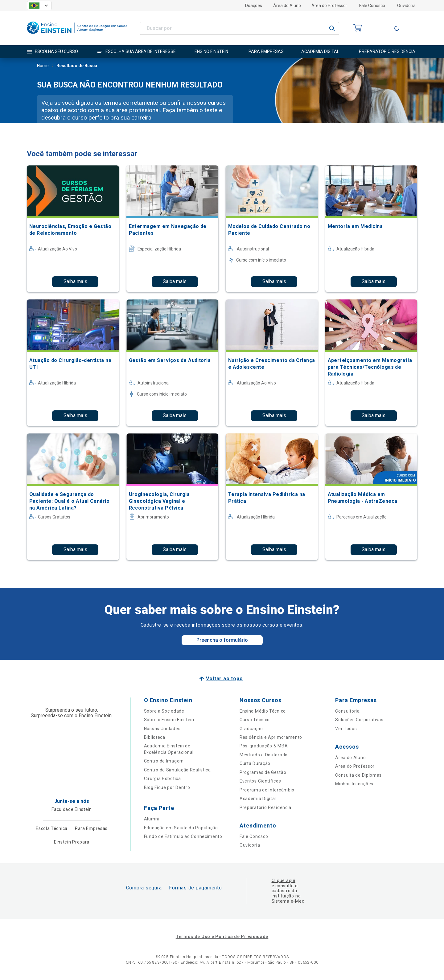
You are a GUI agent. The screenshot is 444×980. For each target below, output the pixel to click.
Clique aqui (284, 880)
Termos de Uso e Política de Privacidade (222, 937)
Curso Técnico (255, 720)
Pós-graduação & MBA (264, 746)
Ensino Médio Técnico (263, 711)
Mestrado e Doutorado (264, 755)
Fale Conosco (372, 6)
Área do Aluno (287, 6)
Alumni (152, 819)
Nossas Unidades (162, 729)
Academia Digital (258, 799)
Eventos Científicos (260, 781)
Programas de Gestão (263, 772)
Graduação (251, 729)
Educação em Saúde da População (181, 828)
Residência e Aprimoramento (271, 737)
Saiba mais (75, 281)
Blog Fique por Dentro (167, 787)
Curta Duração (255, 763)
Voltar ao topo (224, 679)
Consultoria (347, 711)
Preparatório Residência (265, 807)
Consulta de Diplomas (358, 775)
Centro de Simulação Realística (177, 770)
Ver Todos (346, 729)
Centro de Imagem (164, 761)
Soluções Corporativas (359, 720)
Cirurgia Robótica (162, 779)
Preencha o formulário (222, 640)
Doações (254, 6)
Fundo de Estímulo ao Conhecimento (183, 836)
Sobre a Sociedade (164, 711)
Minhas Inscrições (354, 784)
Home (43, 66)
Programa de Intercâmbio (267, 790)
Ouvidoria (406, 6)
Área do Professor (329, 6)
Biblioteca (155, 737)
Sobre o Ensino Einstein (169, 720)
